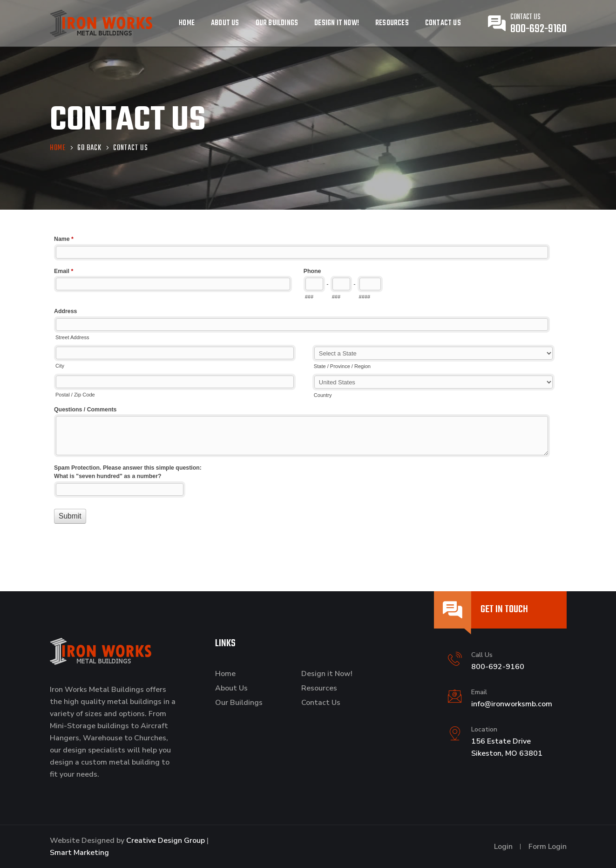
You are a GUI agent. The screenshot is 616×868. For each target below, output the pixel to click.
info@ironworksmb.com (512, 704)
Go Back (89, 149)
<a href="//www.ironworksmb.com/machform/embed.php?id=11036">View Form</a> (308, 389)
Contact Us (443, 23)
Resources (392, 23)
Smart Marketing (79, 853)
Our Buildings (277, 23)
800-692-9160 (538, 29)
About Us (225, 23)
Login (503, 847)
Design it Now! (337, 23)
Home (187, 23)
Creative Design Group (166, 841)
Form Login (548, 847)
